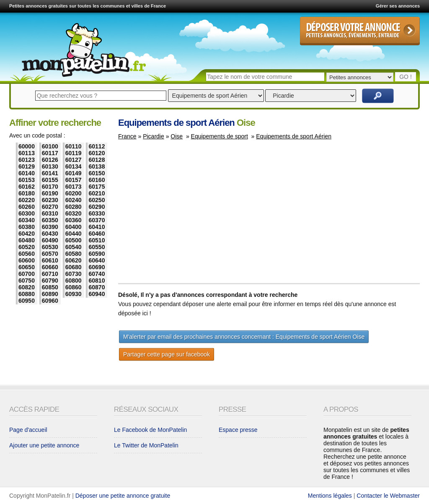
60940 (97, 294)
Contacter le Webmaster (388, 496)
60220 (27, 200)
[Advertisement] (189, 216)
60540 (74, 247)
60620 (74, 260)
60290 (97, 207)
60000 (27, 146)
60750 (27, 281)
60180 (27, 193)
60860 (74, 287)
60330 (97, 213)
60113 (27, 153)
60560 (27, 254)
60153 (27, 180)
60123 (27, 160)
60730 (74, 274)
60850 (50, 287)
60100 (50, 146)
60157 (74, 180)
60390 (50, 227)
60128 (97, 160)
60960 (50, 301)
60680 (74, 267)
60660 (50, 267)
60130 (50, 166)
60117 (50, 153)
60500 (74, 240)
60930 (74, 294)
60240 (74, 200)
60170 (50, 187)
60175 (97, 187)
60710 (50, 274)
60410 (97, 227)
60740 (97, 274)
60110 (74, 146)
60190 (50, 193)
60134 (74, 166)
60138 (97, 166)
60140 (27, 173)
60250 (97, 200)
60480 (27, 240)
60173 (74, 187)
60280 (74, 207)
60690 (97, 267)
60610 (50, 260)
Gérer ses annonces (398, 6)
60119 (74, 153)
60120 (97, 153)
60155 (50, 180)
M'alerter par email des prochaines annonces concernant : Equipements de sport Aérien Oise (244, 337)
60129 (27, 166)
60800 (74, 281)
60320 (74, 213)
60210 (97, 193)
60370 (97, 220)
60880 (27, 294)
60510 (97, 240)
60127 (74, 160)
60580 (74, 254)
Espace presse (238, 430)
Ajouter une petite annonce (44, 445)
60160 (97, 180)
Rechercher (378, 96)
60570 (50, 254)
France (127, 136)
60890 (50, 294)
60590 (97, 254)
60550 (97, 247)
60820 (27, 287)
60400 (74, 227)
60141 (50, 173)
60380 (27, 227)
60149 (74, 173)
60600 (27, 260)
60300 (27, 213)
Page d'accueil (28, 430)
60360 (74, 220)
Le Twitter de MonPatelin (146, 445)
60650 (27, 267)
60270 (50, 207)
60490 (50, 240)
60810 (97, 281)
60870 (97, 287)
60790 (50, 281)
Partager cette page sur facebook (167, 354)
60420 (27, 234)
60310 (50, 213)
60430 (50, 234)
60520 (27, 247)
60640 (97, 260)
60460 (97, 234)
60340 (27, 220)
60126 (50, 160)
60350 (50, 220)
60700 (27, 274)
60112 (97, 146)
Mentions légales (330, 496)
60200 (74, 193)
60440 (74, 234)
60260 (27, 207)
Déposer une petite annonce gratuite (123, 496)
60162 (27, 187)
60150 (97, 173)
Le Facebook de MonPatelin (150, 430)
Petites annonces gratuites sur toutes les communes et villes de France (88, 6)
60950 (27, 301)
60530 (50, 247)
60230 (50, 200)
